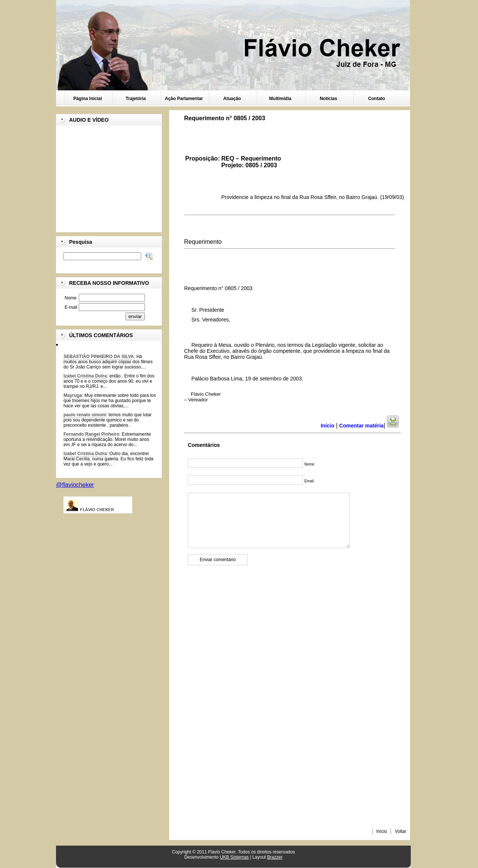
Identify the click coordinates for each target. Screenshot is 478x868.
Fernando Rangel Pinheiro (91, 434)
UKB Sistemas (234, 857)
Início (382, 831)
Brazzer (275, 857)
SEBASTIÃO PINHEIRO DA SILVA (99, 357)
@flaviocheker (75, 485)
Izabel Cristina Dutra (85, 376)
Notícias (328, 99)
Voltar (401, 831)
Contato (377, 99)
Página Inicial (88, 99)
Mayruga (73, 395)
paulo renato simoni (85, 415)
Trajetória (136, 99)
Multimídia (280, 99)
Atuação (232, 99)
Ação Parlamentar (184, 99)
